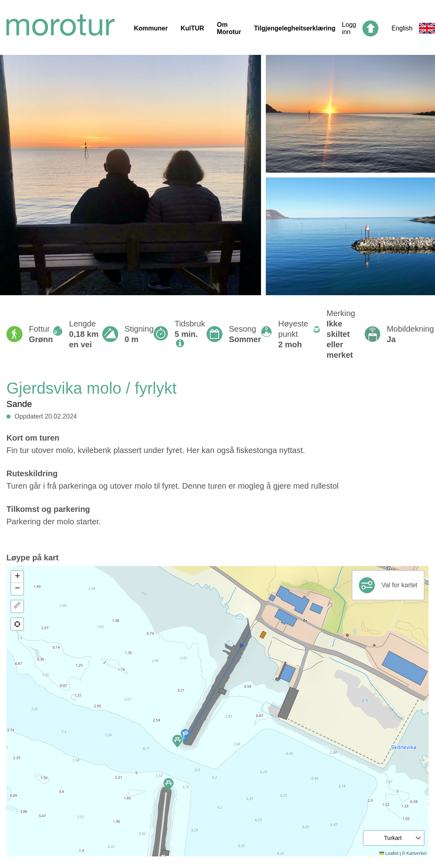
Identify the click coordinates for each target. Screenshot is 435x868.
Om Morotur (229, 28)
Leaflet (389, 853)
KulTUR (192, 28)
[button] (185, 735)
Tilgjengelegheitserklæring (295, 28)
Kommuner (151, 28)
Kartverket (417, 853)
